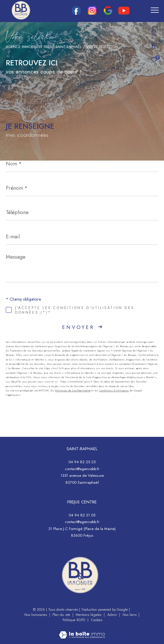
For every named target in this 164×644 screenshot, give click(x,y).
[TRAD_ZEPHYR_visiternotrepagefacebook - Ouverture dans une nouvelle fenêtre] (76, 13)
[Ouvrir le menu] (155, 10)
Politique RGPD (74, 620)
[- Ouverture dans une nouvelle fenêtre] (80, 575)
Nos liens (130, 615)
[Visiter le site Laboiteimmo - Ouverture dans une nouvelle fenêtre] (82, 631)
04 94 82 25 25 (82, 462)
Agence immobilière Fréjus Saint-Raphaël (43, 47)
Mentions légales (89, 615)
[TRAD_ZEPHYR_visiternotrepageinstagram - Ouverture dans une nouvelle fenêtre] (92, 13)
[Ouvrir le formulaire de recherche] (140, 11)
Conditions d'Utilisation (114, 390)
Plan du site (62, 615)
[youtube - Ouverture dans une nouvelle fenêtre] (124, 13)
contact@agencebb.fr (82, 469)
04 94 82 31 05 (82, 515)
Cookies (97, 620)
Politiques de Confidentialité (73, 390)
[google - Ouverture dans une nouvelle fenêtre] (108, 13)
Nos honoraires (36, 615)
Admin (113, 615)
